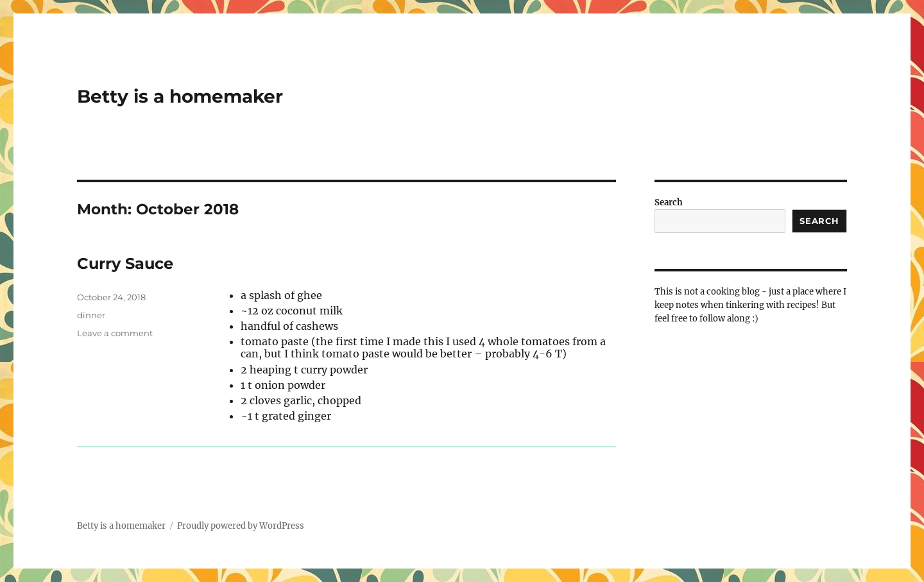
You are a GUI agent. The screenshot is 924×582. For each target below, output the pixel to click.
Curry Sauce (125, 263)
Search (669, 202)
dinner (91, 315)
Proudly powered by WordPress (241, 526)
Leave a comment (115, 333)
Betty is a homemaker (180, 96)
